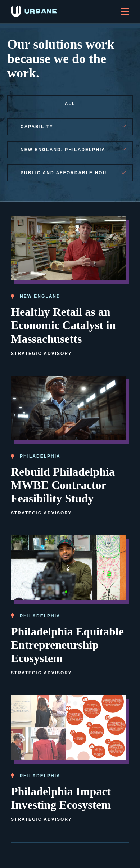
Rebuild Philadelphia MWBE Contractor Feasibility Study (63, 485)
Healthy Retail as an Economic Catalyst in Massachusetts (63, 325)
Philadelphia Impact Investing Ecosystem (61, 798)
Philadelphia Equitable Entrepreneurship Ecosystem (67, 645)
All (70, 104)
